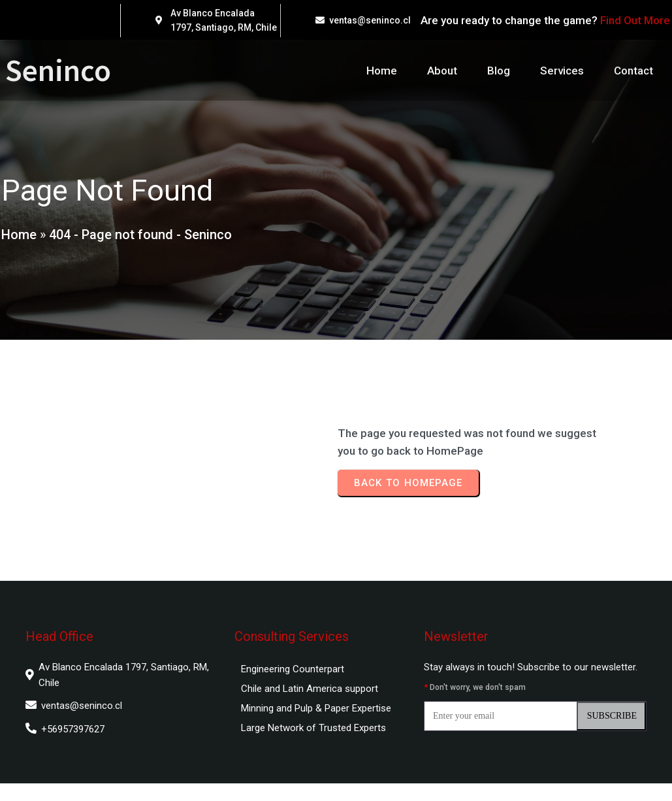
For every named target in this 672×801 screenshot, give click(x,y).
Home (18, 239)
